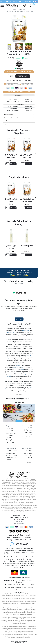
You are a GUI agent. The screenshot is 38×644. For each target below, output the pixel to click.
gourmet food (26, 331)
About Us (29, 451)
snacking (19, 366)
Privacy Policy (33, 481)
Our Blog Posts (11, 451)
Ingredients (7, 124)
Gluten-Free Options (17, 389)
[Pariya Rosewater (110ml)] (23, 255)
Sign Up (19, 319)
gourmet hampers (10, 332)
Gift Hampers (11, 429)
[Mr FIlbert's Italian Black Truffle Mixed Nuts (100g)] (23, 164)
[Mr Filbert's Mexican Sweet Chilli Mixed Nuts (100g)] (7, 164)
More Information (9, 115)
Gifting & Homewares (10, 441)
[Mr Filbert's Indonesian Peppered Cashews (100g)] (23, 208)
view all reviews (19, 284)
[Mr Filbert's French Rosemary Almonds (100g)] (7, 208)
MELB (2, 1)
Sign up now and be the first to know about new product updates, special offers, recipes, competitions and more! (19, 307)
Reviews (7, 121)
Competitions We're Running (11, 454)
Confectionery (25, 375)
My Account (28, 430)
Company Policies (29, 457)
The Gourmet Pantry (19, 524)
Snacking (8, 377)
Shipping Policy (24, 481)
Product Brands (12, 431)
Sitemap (29, 462)
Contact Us (28, 453)
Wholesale (28, 460)
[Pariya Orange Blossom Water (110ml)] (7, 255)
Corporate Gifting (10, 437)
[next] (35, 154)
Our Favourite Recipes (11, 459)
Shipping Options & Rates (12, 118)
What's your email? (19, 311)
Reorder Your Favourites (27, 438)
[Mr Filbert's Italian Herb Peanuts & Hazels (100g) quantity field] (11, 76)
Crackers (16, 368)
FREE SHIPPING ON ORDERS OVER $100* (19, 1)
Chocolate (18, 375)
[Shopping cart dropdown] (34, 4)
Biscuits (23, 368)
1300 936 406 (19, 522)
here (30, 498)
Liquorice (10, 359)
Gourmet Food (11, 433)
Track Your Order (28, 433)
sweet (22, 357)
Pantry (22, 369)
